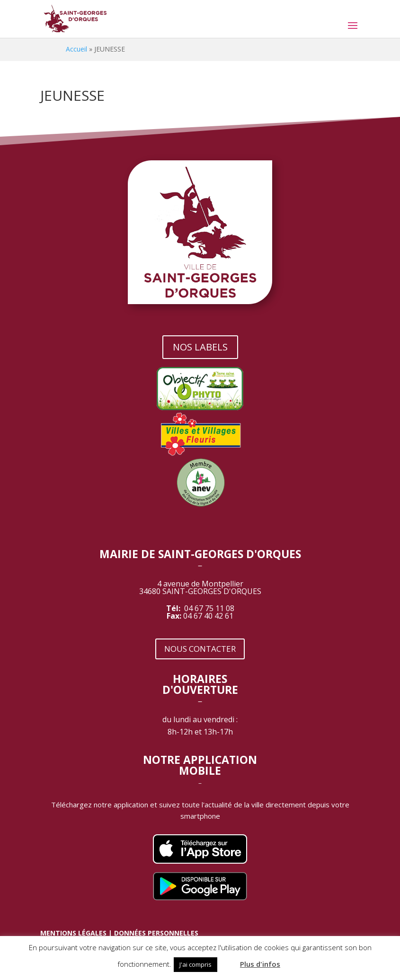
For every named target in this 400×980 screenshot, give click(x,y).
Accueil (76, 49)
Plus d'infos (260, 964)
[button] (228, 960)
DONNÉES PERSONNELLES (156, 933)
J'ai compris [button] (196, 964)
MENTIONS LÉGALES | (77, 933)
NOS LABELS (200, 347)
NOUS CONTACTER (200, 649)
